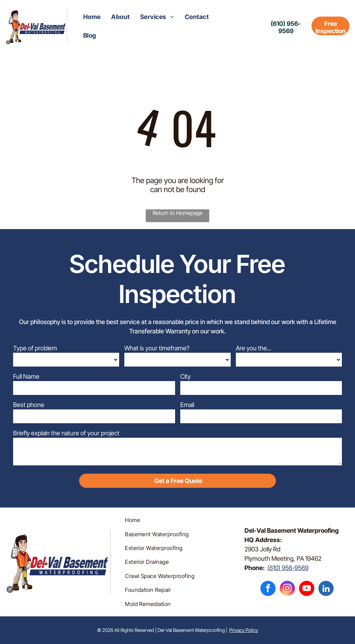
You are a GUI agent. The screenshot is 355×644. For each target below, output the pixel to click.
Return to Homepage (178, 213)
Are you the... (253, 348)
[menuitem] (92, 17)
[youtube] (307, 589)
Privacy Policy (244, 630)
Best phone (29, 405)
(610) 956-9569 (288, 568)
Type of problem (35, 348)
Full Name (26, 376)
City (185, 376)
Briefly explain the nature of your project (66, 433)
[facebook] (268, 589)
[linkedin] (326, 589)
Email (187, 405)
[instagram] (287, 589)
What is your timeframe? (157, 348)
